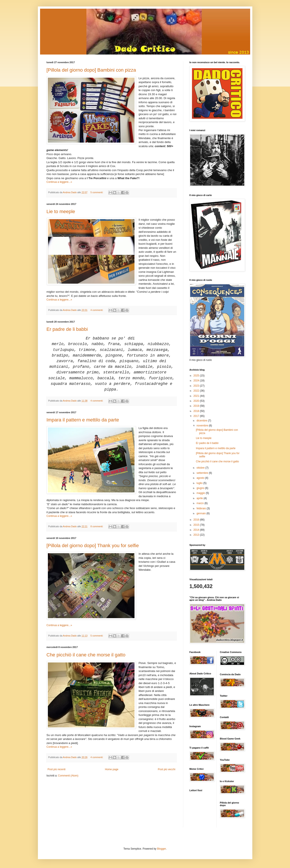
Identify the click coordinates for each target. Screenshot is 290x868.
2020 (197, 401)
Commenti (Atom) (68, 776)
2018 (197, 411)
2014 (197, 530)
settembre (203, 473)
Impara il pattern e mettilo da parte (83, 420)
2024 (197, 381)
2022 (197, 391)
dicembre (202, 421)
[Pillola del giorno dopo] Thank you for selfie (93, 546)
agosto (201, 478)
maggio (201, 493)
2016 (197, 520)
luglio (200, 483)
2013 (197, 535)
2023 (197, 386)
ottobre (201, 468)
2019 (197, 406)
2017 (197, 416)
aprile (200, 498)
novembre (203, 426)
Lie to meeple (61, 211)
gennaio (201, 513)
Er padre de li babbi (67, 329)
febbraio (202, 508)
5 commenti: (97, 192)
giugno (201, 488)
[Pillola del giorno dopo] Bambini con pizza (91, 70)
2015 (197, 525)
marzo (200, 503)
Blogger (161, 849)
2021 (197, 396)
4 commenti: (97, 310)
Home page (112, 769)
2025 (197, 376)
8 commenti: (97, 526)
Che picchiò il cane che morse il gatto (86, 655)
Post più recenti (57, 769)
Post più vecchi (167, 769)
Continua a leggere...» (59, 182)
